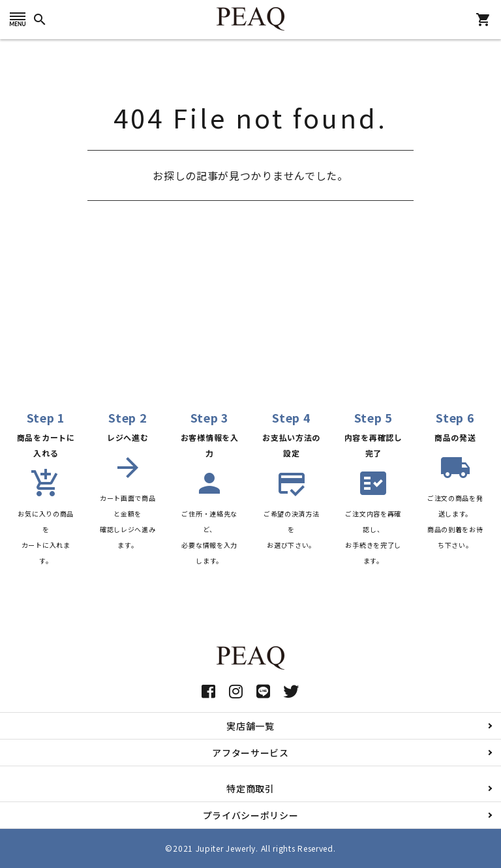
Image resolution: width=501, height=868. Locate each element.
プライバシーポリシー (251, 815)
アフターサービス (250, 753)
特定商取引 (250, 788)
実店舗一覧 (250, 726)
